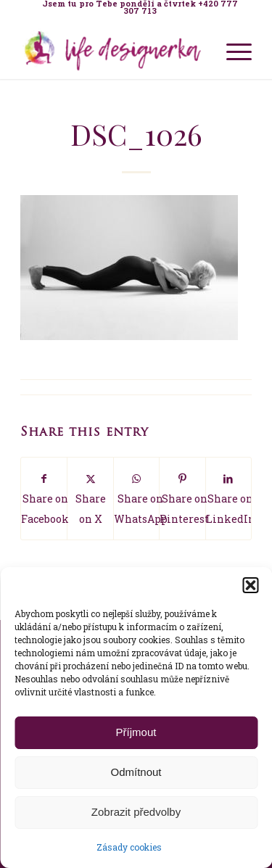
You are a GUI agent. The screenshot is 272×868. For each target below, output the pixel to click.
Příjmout (136, 732)
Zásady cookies (129, 847)
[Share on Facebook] (44, 499)
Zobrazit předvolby (136, 812)
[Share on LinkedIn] (228, 499)
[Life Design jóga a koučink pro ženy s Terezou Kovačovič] (113, 50)
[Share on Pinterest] (182, 499)
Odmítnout (136, 772)
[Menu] (232, 50)
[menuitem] (140, 7)
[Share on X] (90, 499)
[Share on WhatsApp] (136, 499)
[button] (250, 585)
